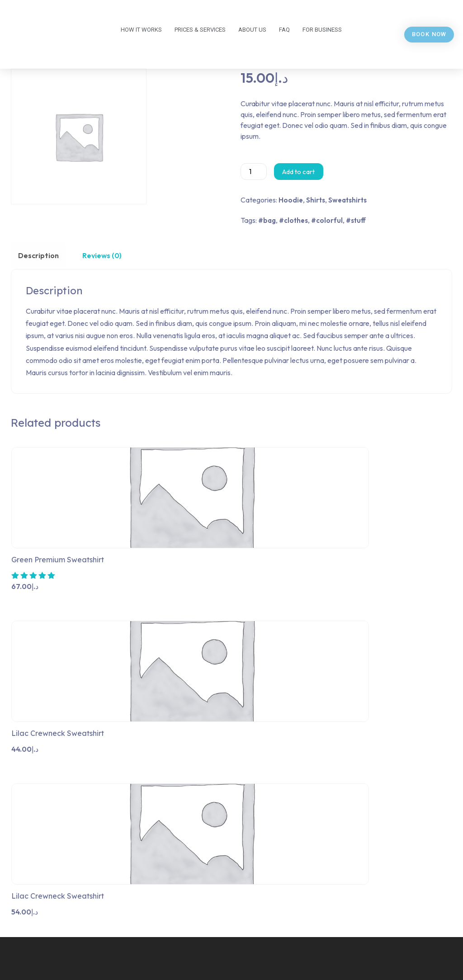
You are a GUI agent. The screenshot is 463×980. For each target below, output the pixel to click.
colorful (329, 220)
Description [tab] (37, 255)
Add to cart (298, 172)
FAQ (284, 30)
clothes (296, 220)
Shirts (316, 200)
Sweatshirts (347, 200)
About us (252, 30)
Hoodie (291, 200)
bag (269, 220)
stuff (358, 220)
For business (322, 30)
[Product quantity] (254, 172)
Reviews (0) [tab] (97, 255)
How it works (141, 30)
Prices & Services (200, 30)
